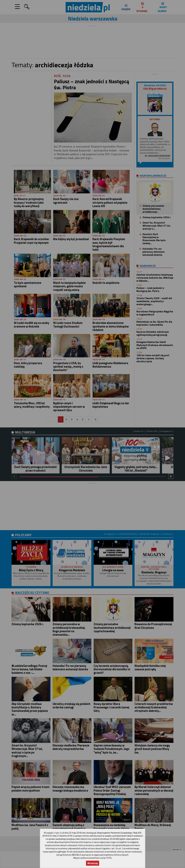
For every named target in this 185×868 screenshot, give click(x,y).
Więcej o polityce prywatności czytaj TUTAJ (92, 858)
